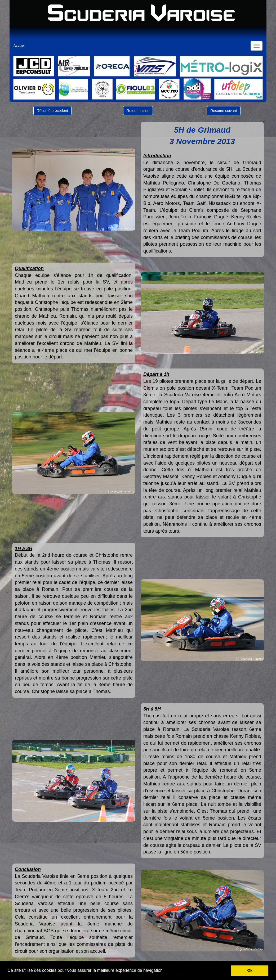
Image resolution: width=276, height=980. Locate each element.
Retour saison (138, 111)
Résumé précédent (52, 111)
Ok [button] (250, 970)
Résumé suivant (224, 111)
